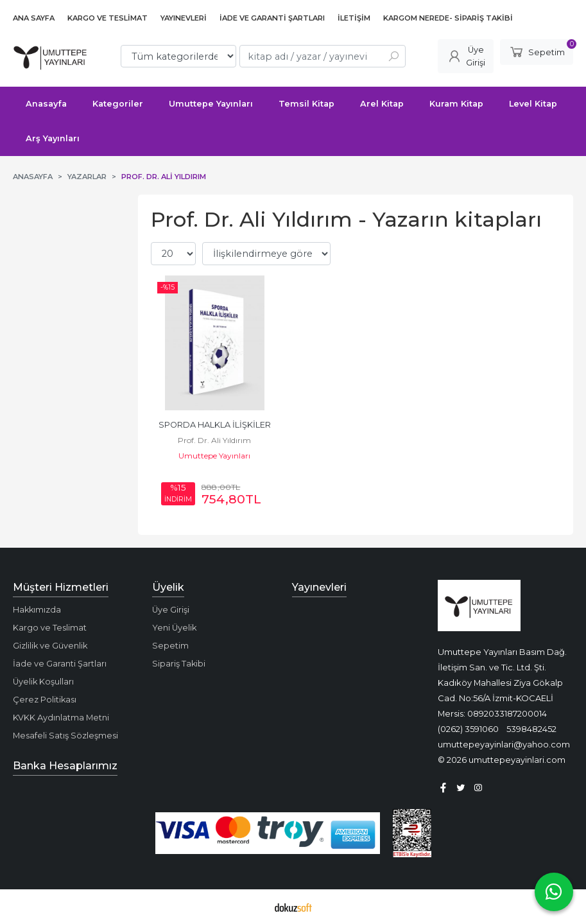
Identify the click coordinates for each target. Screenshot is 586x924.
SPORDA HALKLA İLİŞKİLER (215, 425)
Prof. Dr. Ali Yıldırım (214, 440)
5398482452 (531, 729)
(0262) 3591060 (468, 729)
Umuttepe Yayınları (214, 456)
